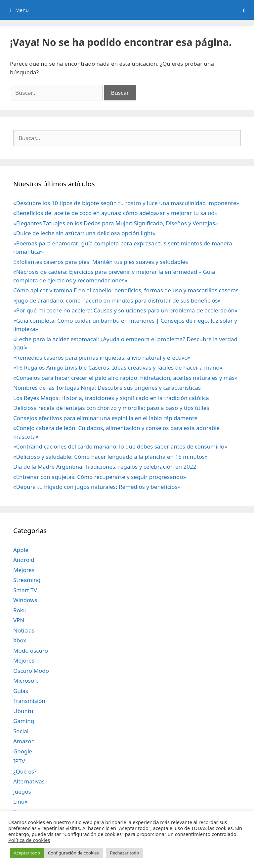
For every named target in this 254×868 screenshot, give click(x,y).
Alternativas (29, 781)
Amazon (24, 741)
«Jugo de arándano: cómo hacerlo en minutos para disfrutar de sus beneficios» (117, 300)
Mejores (24, 570)
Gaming (24, 721)
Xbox (20, 640)
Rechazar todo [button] (125, 853)
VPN (19, 620)
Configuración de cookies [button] (73, 853)
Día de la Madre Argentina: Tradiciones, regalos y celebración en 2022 (105, 467)
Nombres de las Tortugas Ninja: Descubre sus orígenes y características (107, 388)
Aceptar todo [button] (27, 853)
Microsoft (26, 681)
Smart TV (25, 590)
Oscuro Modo (31, 671)
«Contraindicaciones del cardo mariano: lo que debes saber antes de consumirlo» (120, 446)
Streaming (27, 580)
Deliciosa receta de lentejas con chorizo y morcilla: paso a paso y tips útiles (111, 408)
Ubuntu (23, 711)
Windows (25, 600)
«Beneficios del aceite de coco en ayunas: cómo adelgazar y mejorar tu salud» (115, 213)
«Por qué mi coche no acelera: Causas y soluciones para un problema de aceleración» (125, 310)
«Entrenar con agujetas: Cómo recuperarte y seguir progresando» (100, 477)
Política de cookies (29, 840)
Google (23, 751)
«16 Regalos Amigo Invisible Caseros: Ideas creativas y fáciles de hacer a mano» (118, 367)
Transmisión (29, 701)
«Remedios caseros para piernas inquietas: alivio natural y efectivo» (102, 358)
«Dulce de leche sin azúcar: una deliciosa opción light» (84, 233)
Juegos (22, 792)
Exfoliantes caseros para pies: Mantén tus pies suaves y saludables (101, 262)
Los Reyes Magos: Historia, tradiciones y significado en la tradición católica (111, 398)
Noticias (24, 630)
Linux (20, 801)
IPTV (19, 761)
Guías (21, 691)
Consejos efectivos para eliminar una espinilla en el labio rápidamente (105, 418)
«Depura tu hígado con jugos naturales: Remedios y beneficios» (97, 487)
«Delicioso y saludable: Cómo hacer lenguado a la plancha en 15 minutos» (110, 457)
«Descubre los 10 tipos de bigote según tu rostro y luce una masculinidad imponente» (126, 203)
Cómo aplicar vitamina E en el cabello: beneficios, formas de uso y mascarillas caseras (126, 290)
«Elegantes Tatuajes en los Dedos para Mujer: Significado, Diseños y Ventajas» (116, 223)
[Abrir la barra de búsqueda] (244, 10)
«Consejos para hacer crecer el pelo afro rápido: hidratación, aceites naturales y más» (125, 378)
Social (21, 731)
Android (24, 560)
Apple (21, 550)
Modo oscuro (31, 651)
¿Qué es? (25, 771)
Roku (20, 610)
